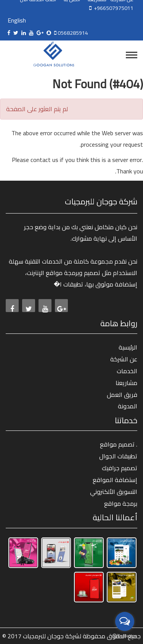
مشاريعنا (126, 383)
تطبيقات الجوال (118, 456)
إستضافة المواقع (115, 480)
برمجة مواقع (121, 503)
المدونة (128, 406)
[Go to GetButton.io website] (125, 636)
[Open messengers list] (125, 621)
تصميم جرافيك (120, 468)
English (17, 20)
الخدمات (127, 371)
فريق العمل (122, 395)
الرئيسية (128, 347)
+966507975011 (112, 8)
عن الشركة (124, 359)
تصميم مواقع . (119, 444)
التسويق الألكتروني (114, 492)
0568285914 (72, 33)
